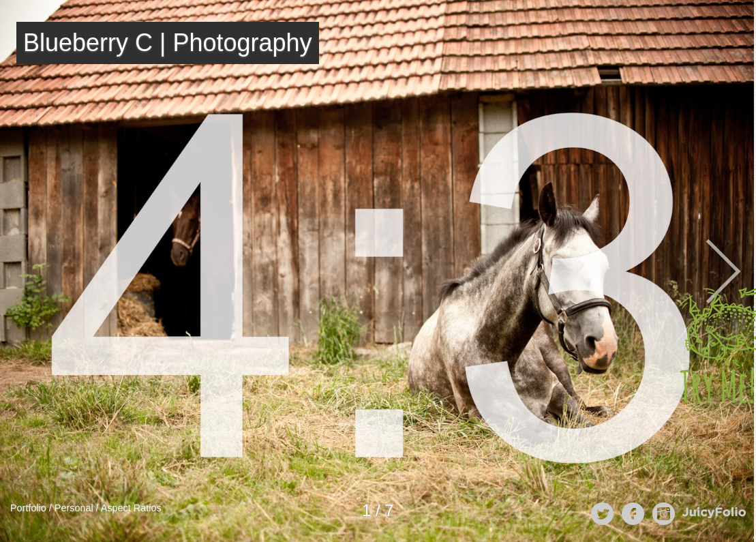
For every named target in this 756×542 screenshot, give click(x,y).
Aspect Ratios (131, 508)
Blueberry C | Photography (168, 43)
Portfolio (28, 508)
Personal (74, 508)
